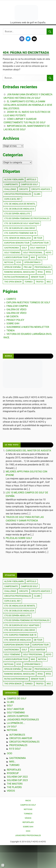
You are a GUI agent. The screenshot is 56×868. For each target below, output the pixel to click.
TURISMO (14, 765)
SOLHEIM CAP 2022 (17, 777)
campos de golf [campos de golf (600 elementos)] (29, 184)
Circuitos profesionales (24, 742)
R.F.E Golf (15, 749)
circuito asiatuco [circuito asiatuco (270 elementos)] (41, 189)
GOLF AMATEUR (15, 709)
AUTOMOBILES (17, 735)
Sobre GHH (13, 323)
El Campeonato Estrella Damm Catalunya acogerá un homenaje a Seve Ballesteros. (28, 105)
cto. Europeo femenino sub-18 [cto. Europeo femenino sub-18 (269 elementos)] (20, 233)
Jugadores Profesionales (23, 720)
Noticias (12, 730)
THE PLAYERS (14, 787)
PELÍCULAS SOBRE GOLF (19, 538)
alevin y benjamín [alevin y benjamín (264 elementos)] (14, 179)
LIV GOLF (12, 727)
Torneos (28, 814)
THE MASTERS (15, 784)
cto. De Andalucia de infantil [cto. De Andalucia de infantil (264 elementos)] (20, 204)
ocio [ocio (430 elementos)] (19, 262)
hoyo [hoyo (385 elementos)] (49, 253)
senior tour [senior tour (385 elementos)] (37, 277)
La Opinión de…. (16, 723)
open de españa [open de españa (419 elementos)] (12, 267)
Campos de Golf (17, 699)
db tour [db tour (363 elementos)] (38, 238)
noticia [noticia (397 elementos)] (42, 257)
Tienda (11, 330)
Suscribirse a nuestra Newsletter (28, 327)
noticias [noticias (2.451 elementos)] (9, 262)
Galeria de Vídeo (16, 309)
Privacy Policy (15, 320)
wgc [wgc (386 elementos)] (49, 282)
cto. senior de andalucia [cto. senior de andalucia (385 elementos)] (18, 238)
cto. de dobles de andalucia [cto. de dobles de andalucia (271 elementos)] (19, 209)
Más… (13, 762)
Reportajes (14, 770)
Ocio (10, 753)
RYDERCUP (13, 773)
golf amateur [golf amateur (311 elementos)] (38, 248)
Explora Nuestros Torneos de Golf (28, 302)
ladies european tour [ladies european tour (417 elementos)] (16, 257)
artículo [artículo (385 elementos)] (31, 179)
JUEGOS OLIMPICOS (18, 716)
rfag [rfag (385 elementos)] (40, 272)
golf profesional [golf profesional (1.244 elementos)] (33, 253)
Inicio (28, 801)
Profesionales (18, 745)
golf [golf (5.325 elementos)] (24, 248)
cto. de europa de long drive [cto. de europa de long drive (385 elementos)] (20, 228)
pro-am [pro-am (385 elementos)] (28, 267)
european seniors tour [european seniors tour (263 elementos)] (17, 243)
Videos (11, 791)
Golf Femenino (16, 713)
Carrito (11, 299)
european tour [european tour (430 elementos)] (40, 243)
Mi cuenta (12, 316)
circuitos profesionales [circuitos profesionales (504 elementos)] (18, 194)
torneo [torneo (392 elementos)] (29, 282)
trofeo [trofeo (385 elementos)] (40, 282)
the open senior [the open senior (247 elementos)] (13, 282)
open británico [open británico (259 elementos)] (32, 262)
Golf (10, 706)
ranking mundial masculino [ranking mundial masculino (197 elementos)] (19, 272)
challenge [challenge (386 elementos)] (10, 189)
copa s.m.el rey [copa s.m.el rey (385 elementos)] (12, 199)
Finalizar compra (17, 306)
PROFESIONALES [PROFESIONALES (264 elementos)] (43, 267)
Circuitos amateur (21, 738)
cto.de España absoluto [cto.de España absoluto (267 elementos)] (17, 214)
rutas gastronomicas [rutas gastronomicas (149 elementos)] (16, 277)
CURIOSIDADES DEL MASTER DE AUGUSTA (28, 451)
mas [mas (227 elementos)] (33, 257)
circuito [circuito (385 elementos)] (24, 189)
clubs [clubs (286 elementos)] (37, 194)
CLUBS (11, 702)
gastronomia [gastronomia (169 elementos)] (12, 248)
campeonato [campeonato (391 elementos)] (11, 184)
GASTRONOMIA (17, 758)
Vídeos (28, 818)
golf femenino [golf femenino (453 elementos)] (12, 253)
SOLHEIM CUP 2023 (17, 780)
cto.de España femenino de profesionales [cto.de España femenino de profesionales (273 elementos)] (27, 218)
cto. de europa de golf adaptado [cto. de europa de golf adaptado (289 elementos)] (22, 223)
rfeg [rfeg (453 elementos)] (48, 272)
